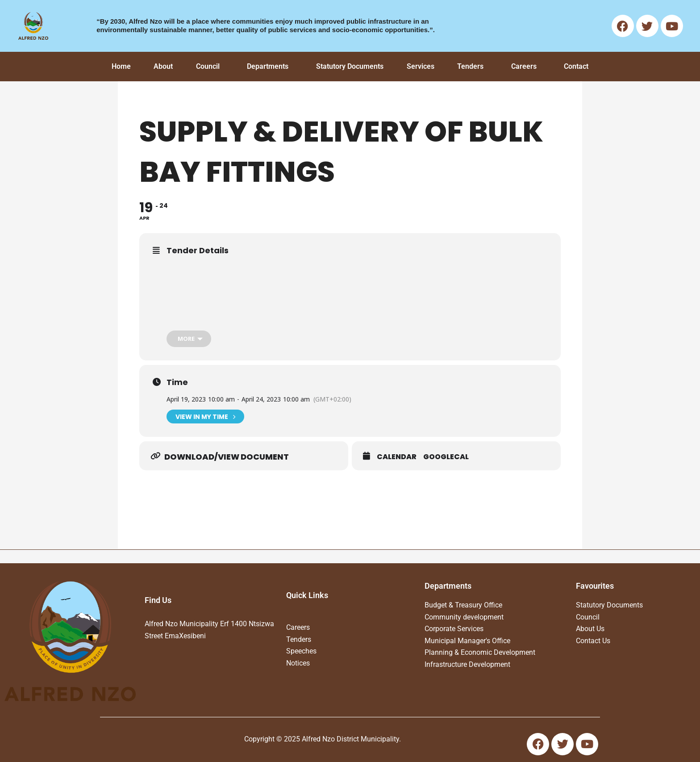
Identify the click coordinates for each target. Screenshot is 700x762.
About (163, 66)
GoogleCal (446, 457)
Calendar (397, 457)
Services (421, 66)
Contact (576, 66)
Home (121, 66)
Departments (268, 66)
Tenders (470, 66)
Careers (524, 66)
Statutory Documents (350, 66)
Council (208, 66)
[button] (210, 67)
